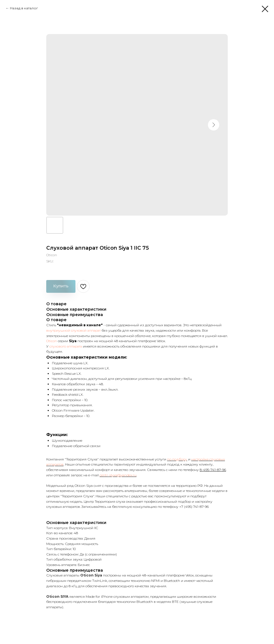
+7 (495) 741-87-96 (194, 507)
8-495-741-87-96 (213, 470)
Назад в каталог (24, 8)
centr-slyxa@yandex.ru (118, 475)
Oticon (52, 341)
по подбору (177, 459)
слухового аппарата (66, 346)
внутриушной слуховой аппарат (73, 330)
